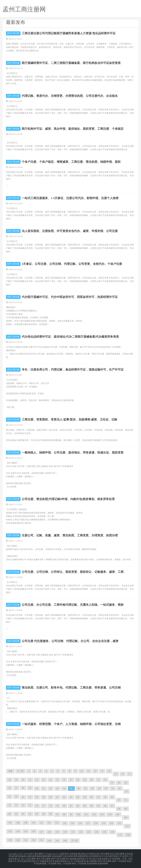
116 (80, 823)
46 (79, 788)
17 (130, 774)
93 (30, 814)
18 (9, 780)
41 (44, 788)
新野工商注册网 (58, 858)
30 (92, 780)
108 (18, 823)
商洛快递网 (57, 856)
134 (97, 832)
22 (37, 780)
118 (96, 823)
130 (65, 832)
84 (92, 806)
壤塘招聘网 (83, 856)
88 (119, 809)
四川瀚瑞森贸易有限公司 (77, 858)
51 (113, 788)
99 (71, 814)
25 (57, 780)
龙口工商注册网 (28, 858)
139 (10, 840)
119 (104, 823)
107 (10, 823)
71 (126, 800)
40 (37, 788)
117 (88, 823)
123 (10, 831)
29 (85, 780)
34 (119, 783)
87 (112, 806)
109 (26, 823)
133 (89, 832)
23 (44, 780)
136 (112, 832)
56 (23, 797)
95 (44, 814)
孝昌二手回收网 (64, 862)
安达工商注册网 (117, 854)
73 (16, 805)
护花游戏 (91, 854)
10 (82, 771)
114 (65, 823)
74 (23, 805)
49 (99, 788)
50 (106, 788)
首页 (10, 771)
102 (94, 814)
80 (64, 806)
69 (112, 797)
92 (23, 814)
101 (86, 814)
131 (73, 832)
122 (127, 826)
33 (112, 783)
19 (16, 780)
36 (9, 788)
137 (120, 835)
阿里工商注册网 (104, 860)
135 (104, 832)
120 (111, 823)
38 (23, 788)
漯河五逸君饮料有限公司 (28, 860)
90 (9, 814)
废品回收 (82, 854)
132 (81, 832)
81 (71, 806)
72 (9, 805)
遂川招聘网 (91, 860)
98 (64, 814)
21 (30, 780)
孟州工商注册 (14, 33)
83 (85, 806)
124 (18, 831)
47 (85, 788)
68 (105, 797)
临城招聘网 (103, 862)
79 (57, 806)
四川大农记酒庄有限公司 (110, 856)
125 (26, 831)
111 (41, 823)
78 (50, 806)
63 (71, 797)
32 (105, 780)
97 (57, 814)
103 (102, 814)
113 (57, 823)
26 (64, 780)
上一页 (20, 771)
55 (16, 797)
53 (126, 791)
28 (78, 780)
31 (98, 780)
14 (109, 771)
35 (126, 783)
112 (49, 823)
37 (16, 788)
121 (119, 823)
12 (95, 771)
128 (49, 832)
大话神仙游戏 (80, 860)
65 (85, 797)
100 (78, 814)
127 (41, 832)
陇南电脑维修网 (44, 856)
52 (120, 788)
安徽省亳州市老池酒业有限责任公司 (56, 860)
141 (26, 840)
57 (30, 797)
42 (50, 788)
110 (34, 823)
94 (37, 814)
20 (23, 780)
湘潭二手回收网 (119, 860)
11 (88, 771)
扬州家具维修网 (18, 856)
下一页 (74, 841)
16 (123, 774)
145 (57, 841)
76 (37, 806)
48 (92, 788)
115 (72, 823)
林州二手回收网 (79, 862)
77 (44, 806)
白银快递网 (31, 856)
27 (71, 780)
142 (34, 840)
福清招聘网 (92, 862)
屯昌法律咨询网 (70, 856)
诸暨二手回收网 (49, 862)
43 (57, 788)
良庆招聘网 (93, 856)
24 (50, 780)
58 (37, 797)
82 (78, 806)
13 (102, 771)
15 (116, 774)
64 (78, 797)
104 (110, 814)
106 (126, 817)
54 (9, 797)
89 (126, 809)
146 (65, 841)
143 (41, 840)
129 (57, 832)
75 (30, 805)
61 (57, 797)
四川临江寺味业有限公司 (100, 858)
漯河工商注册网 (43, 858)
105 (118, 814)
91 (16, 814)
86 (105, 806)
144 (49, 841)
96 (50, 814)
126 (34, 831)
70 (119, 800)
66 (92, 797)
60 (50, 797)
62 (64, 797)
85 (98, 806)
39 (30, 788)
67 (98, 797)
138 (128, 835)
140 (18, 840)
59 (44, 797)
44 (64, 788)
